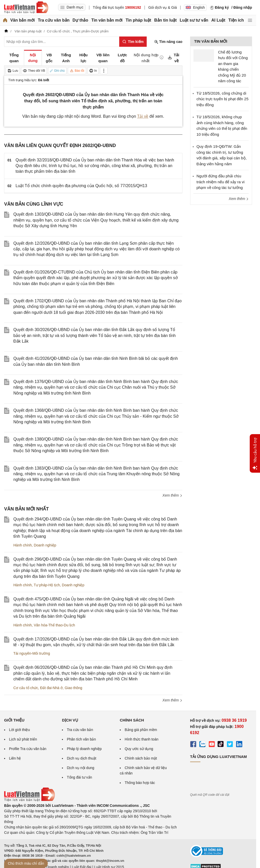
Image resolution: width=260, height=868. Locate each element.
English (195, 7)
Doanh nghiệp (45, 545)
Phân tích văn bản (81, 739)
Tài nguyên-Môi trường (32, 653)
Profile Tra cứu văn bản (28, 749)
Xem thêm (172, 495)
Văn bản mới (22, 20)
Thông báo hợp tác (140, 783)
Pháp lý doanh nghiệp (84, 749)
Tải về (143, 116)
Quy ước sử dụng (139, 749)
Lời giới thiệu (19, 730)
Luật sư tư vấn (194, 20)
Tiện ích (236, 20)
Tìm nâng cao (168, 42)
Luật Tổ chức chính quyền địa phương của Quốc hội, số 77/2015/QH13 (81, 186)
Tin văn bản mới (107, 20)
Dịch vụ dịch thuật (82, 758)
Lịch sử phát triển (23, 739)
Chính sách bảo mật (141, 758)
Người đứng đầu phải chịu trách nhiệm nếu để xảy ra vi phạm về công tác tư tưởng (221, 182)
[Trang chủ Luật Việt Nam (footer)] (30, 800)
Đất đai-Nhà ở (51, 688)
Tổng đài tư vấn (79, 777)
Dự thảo (80, 20)
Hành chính (23, 545)
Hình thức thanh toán (141, 739)
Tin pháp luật (138, 20)
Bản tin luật (165, 20)
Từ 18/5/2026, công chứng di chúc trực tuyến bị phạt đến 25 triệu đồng (222, 99)
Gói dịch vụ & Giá (162, 7)
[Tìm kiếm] (133, 42)
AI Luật (218, 20)
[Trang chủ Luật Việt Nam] (26, 7)
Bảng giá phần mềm (141, 730)
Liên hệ (15, 758)
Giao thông (74, 688)
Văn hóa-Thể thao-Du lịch (54, 625)
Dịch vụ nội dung (81, 768)
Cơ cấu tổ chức (26, 688)
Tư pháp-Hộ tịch (47, 585)
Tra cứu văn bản (54, 20)
